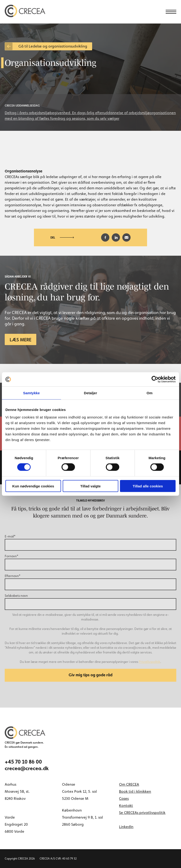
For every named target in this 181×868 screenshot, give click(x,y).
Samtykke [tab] (31, 393)
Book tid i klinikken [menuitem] (135, 791)
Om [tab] (150, 393)
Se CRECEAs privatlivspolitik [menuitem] (142, 813)
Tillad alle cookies (148, 486)
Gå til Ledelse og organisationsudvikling (53, 46)
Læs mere (21, 340)
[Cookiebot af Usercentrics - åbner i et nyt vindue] (155, 379)
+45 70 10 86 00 (23, 762)
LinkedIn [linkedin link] (126, 827)
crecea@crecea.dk (27, 768)
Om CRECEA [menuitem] (129, 784)
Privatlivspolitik (150, 662)
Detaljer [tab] (90, 393)
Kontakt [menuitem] (126, 806)
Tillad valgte (90, 486)
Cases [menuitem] (124, 798)
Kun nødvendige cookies (33, 486)
